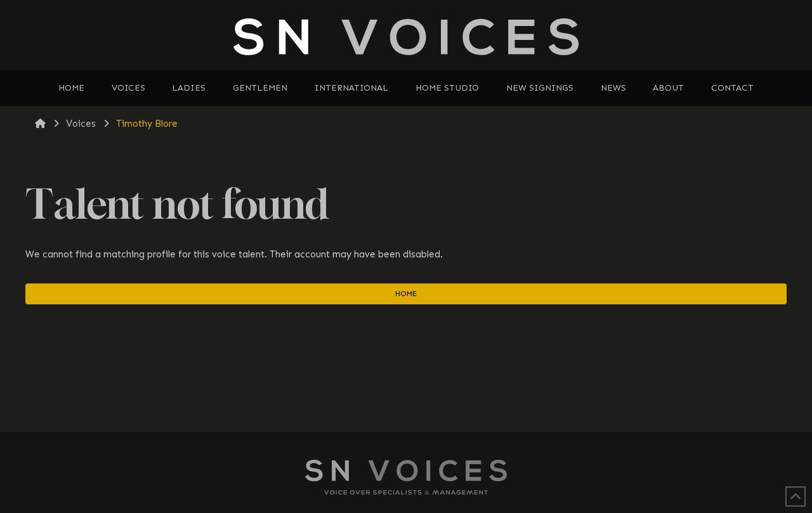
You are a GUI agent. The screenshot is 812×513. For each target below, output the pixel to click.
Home (406, 294)
